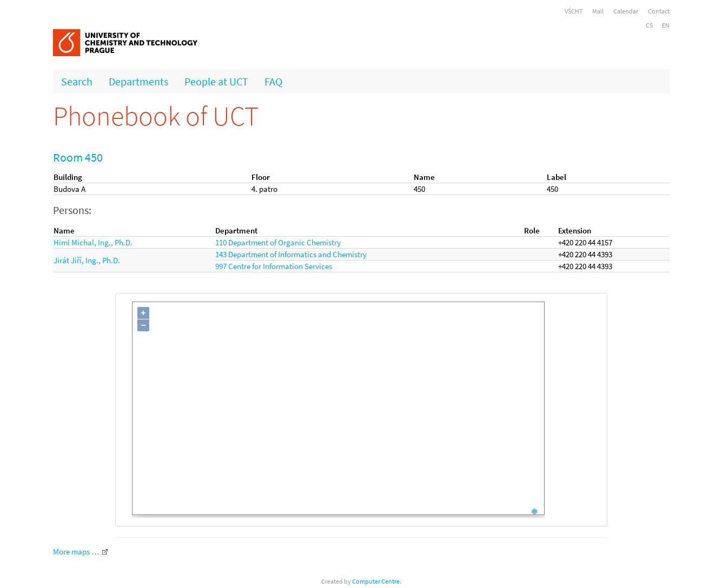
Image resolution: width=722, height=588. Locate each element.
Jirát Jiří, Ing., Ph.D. (87, 260)
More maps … (76, 552)
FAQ (273, 81)
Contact (659, 11)
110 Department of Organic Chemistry (278, 242)
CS (649, 25)
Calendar (626, 11)
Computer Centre (376, 581)
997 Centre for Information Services (274, 266)
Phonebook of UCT (156, 116)
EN (666, 25)
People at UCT (216, 81)
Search (77, 81)
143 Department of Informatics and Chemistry (291, 254)
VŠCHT (574, 11)
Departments (138, 81)
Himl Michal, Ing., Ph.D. (93, 242)
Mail (598, 11)
